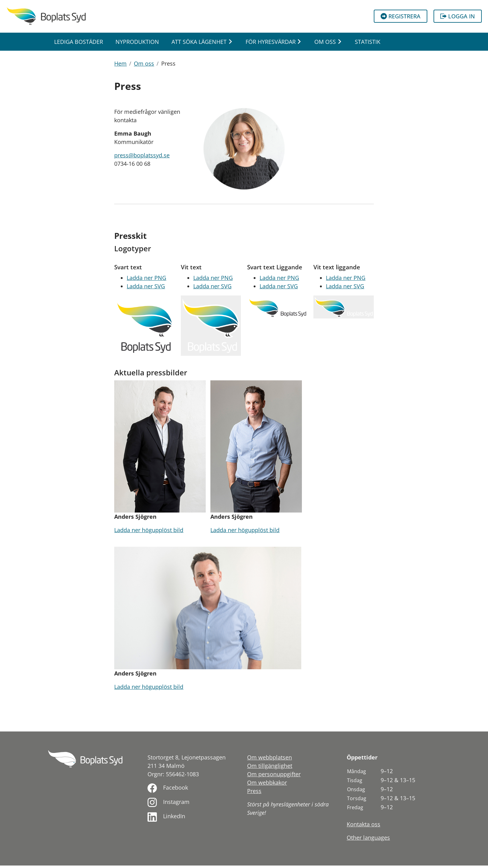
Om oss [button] (325, 44)
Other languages (368, 840)
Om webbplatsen (270, 760)
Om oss (144, 66)
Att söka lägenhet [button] (199, 44)
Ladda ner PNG (146, 280)
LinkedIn (174, 819)
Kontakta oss (364, 827)
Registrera (401, 17)
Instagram (176, 804)
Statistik (368, 44)
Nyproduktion (137, 44)
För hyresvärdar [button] (271, 44)
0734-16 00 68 (132, 166)
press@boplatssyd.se (142, 158)
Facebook (176, 790)
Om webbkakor (267, 785)
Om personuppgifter (274, 777)
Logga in (458, 17)
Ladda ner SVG (146, 289)
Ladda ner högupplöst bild (149, 532)
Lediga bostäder (79, 44)
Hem (120, 66)
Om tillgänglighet (270, 768)
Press (254, 793)
